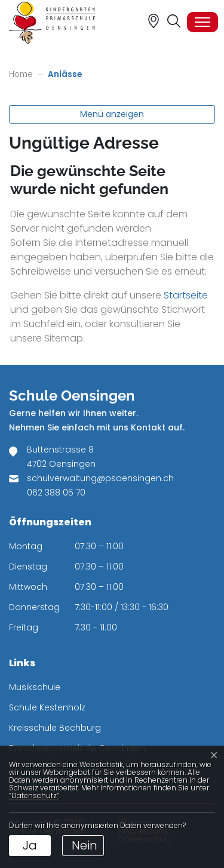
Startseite (186, 295)
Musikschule (35, 687)
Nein (85, 845)
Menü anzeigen (112, 114)
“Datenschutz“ (34, 795)
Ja (30, 845)
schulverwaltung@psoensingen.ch (100, 478)
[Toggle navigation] (202, 22)
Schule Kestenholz (47, 707)
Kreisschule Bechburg (55, 728)
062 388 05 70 (56, 493)
